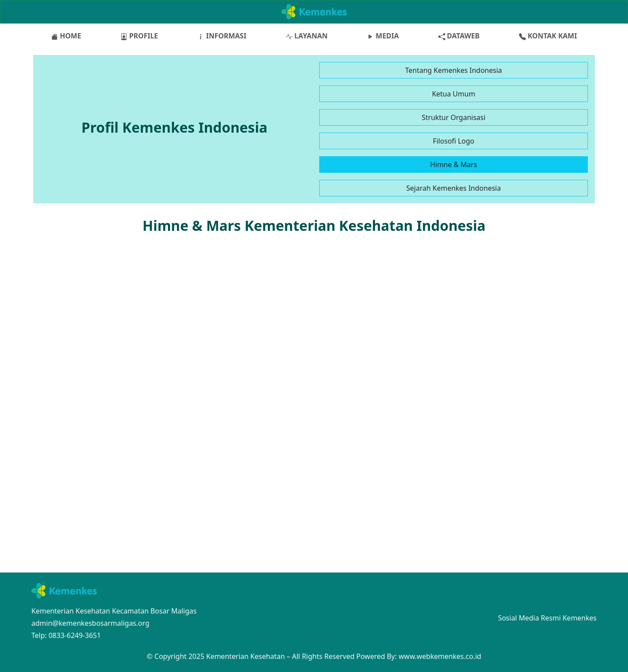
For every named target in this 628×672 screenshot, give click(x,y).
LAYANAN (307, 36)
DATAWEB (459, 36)
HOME (66, 36)
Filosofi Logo (454, 141)
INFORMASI (222, 36)
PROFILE (139, 36)
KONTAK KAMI (548, 36)
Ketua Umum (453, 94)
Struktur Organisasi (454, 117)
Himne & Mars (454, 165)
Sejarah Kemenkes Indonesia (454, 188)
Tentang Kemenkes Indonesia (454, 70)
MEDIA (383, 36)
